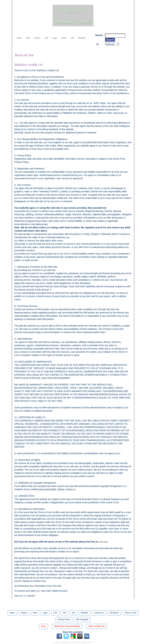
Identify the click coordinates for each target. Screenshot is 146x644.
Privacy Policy (64, 619)
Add (46, 38)
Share (64, 38)
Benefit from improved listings (67, 626)
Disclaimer (114, 613)
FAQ (25, 596)
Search (37, 38)
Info (73, 38)
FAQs (43, 626)
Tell (64, 613)
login (38, 591)
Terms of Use (131, 613)
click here (103, 542)
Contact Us (99, 613)
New (28, 38)
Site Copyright (82, 619)
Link (55, 613)
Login (55, 38)
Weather (82, 38)
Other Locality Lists (97, 626)
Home (19, 38)
